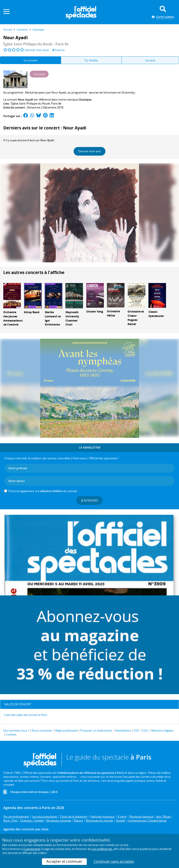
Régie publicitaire (66, 730)
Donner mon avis (90, 151)
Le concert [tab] (31, 60)
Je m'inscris (90, 500)
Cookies (11, 734)
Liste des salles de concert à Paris (26, 715)
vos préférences (102, 849)
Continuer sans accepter (114, 861)
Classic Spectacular (156, 314)
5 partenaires (32, 849)
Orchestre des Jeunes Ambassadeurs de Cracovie (13, 318)
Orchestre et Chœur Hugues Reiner (136, 318)
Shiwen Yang (95, 312)
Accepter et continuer (64, 861)
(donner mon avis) (37, 50)
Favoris (58, 50)
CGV (136, 730)
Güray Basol (32, 312)
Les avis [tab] (150, 60)
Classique (85, 99)
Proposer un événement (96, 730)
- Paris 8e (36, 44)
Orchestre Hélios (113, 313)
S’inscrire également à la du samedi (43, 491)
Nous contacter (42, 730)
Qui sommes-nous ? (16, 730)
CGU (145, 730)
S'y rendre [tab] (91, 60)
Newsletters (123, 730)
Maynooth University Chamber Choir (72, 318)
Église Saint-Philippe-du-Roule (31, 103)
